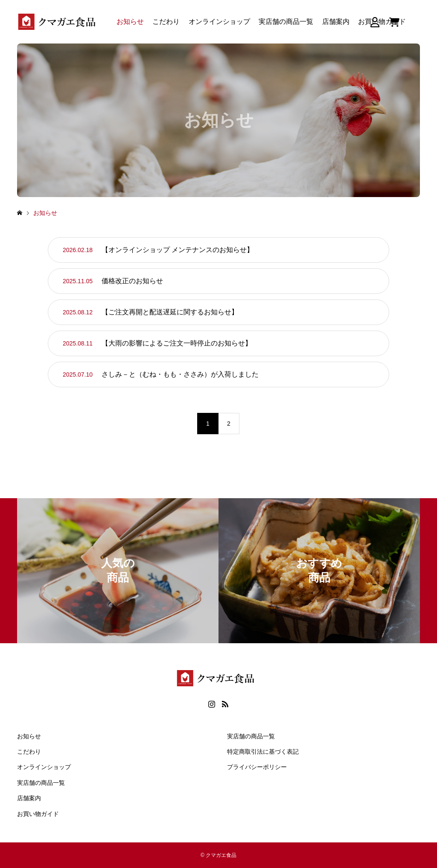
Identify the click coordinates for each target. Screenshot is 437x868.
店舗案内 (336, 22)
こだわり (166, 22)
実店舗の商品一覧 (286, 22)
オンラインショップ (219, 22)
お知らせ (130, 22)
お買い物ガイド (38, 814)
